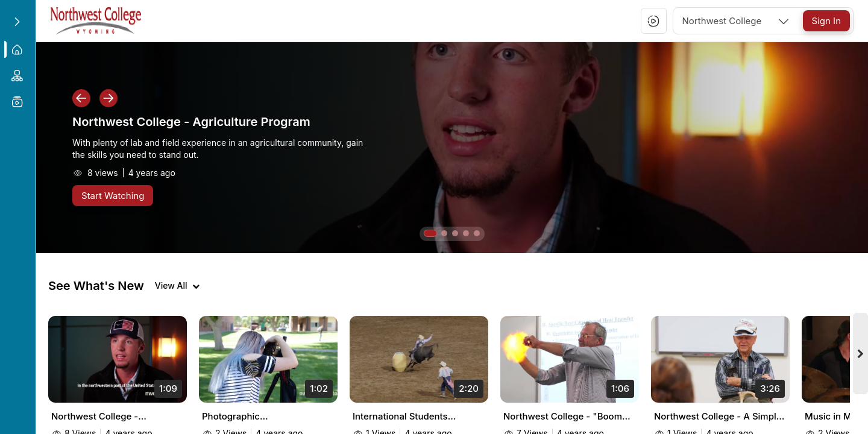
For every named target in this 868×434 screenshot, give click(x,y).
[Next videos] (861, 358)
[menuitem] (18, 49)
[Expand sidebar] (17, 22)
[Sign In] (826, 21)
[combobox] (737, 21)
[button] (653, 21)
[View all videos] (177, 286)
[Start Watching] (113, 196)
